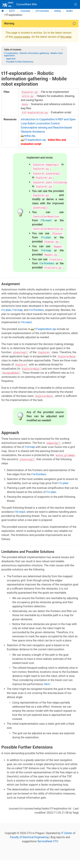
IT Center (67, 833)
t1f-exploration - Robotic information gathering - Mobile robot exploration (33, 54)
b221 (12, 11)
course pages (22, 37)
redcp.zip (29, 136)
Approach (11, 59)
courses (25, 11)
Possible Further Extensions (20, 62)
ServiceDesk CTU (48, 841)
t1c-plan (46, 237)
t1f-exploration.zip (35, 140)
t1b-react (46, 220)
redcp (57, 11)
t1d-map (46, 250)
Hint (46, 684)
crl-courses (42, 11)
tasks (70, 11)
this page (66, 37)
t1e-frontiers (47, 263)
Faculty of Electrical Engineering (29, 837)
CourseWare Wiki (19, 4)
